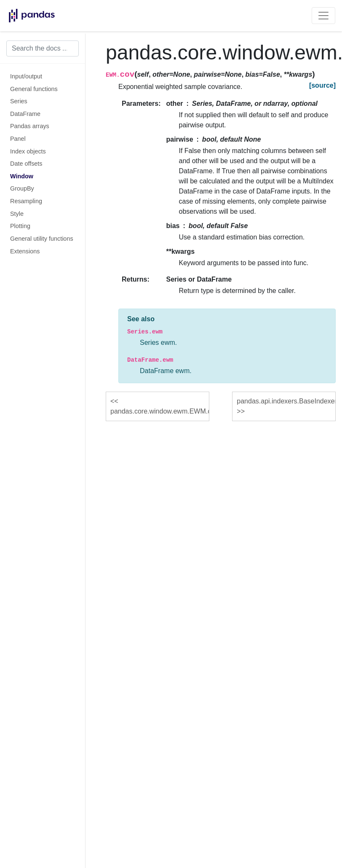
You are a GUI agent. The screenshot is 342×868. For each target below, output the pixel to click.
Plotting (20, 226)
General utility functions (42, 239)
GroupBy (22, 188)
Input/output (26, 76)
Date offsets (26, 164)
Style (17, 214)
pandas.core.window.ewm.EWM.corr (160, 411)
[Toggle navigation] (323, 16)
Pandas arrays (30, 126)
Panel (18, 139)
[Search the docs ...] (43, 48)
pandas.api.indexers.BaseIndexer (286, 401)
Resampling (26, 201)
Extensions (25, 251)
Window (22, 176)
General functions (34, 89)
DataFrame (25, 114)
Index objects (28, 151)
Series (19, 101)
